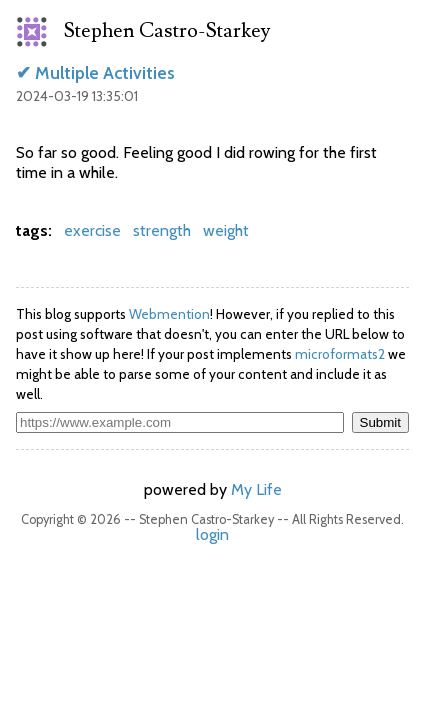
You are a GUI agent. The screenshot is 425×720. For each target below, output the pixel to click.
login (212, 534)
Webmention (169, 314)
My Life (256, 489)
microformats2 (340, 354)
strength (162, 230)
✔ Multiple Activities (95, 72)
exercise (92, 230)
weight (226, 230)
